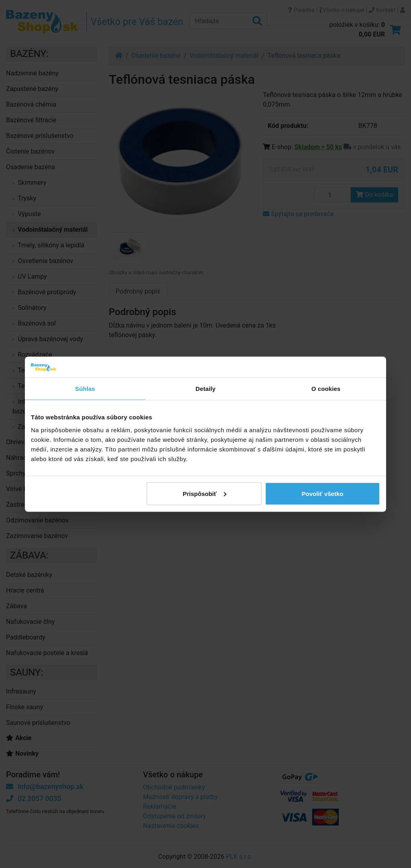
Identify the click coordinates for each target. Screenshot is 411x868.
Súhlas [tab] (85, 389)
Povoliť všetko (323, 493)
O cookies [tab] (326, 389)
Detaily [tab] (205, 389)
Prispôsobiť (204, 493)
